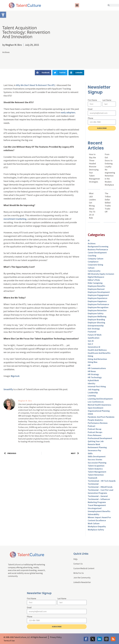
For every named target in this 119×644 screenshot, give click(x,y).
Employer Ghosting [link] (96, 323)
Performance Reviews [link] (98, 423)
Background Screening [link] (98, 246)
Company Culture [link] (96, 259)
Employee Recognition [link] (98, 307)
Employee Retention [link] (97, 310)
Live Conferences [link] (96, 402)
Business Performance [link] (98, 249)
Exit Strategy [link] (94, 329)
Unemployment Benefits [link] (99, 511)
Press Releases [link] (95, 435)
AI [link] (89, 240)
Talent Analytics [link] (95, 469)
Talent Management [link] (97, 472)
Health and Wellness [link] (97, 350)
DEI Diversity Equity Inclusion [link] (101, 274)
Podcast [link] (92, 426)
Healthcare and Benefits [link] (99, 353)
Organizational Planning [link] (99, 411)
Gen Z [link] (90, 344)
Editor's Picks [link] (94, 280)
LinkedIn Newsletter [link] (82, 582)
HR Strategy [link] (93, 374)
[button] (77, 5)
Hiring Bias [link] (93, 362)
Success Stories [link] (95, 459)
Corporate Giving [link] (95, 265)
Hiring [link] (90, 356)
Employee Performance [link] (98, 304)
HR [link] (89, 365)
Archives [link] (6, 52)
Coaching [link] (92, 256)
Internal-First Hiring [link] (97, 386)
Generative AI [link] (94, 347)
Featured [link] (92, 332)
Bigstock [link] (15, 376)
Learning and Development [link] (100, 399)
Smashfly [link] (8, 389)
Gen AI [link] (91, 341)
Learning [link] (92, 396)
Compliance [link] (93, 262)
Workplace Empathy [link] (97, 526)
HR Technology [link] (95, 377)
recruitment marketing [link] (15, 219)
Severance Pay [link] (94, 450)
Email (90, 109)
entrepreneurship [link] (96, 326)
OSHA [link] (90, 414)
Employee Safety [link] (96, 313)
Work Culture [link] (94, 523)
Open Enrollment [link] (96, 408)
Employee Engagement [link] (98, 295)
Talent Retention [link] (96, 475)
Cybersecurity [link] (94, 271)
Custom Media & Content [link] (84, 568)
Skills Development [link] (97, 456)
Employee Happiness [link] (97, 301)
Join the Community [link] (82, 578)
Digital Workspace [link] (96, 277)
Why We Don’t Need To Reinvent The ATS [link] (35, 85)
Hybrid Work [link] (93, 380)
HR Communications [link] (97, 368)
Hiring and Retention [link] (97, 359)
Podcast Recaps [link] (95, 432)
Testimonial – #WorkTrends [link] (100, 487)
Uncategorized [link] (95, 508)
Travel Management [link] (97, 505)
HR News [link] (92, 371)
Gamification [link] (94, 338)
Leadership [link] (93, 393)
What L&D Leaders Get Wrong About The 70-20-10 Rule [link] (92, 206)
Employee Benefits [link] (96, 286)
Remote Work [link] (94, 444)
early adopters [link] (68, 112)
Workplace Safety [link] (96, 530)
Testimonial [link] (93, 484)
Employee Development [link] (99, 292)
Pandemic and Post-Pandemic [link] (101, 417)
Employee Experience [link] (98, 298)
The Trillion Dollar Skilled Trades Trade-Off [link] (108, 203)
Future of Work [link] (95, 335)
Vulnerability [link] (94, 514)
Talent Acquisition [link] (96, 466)
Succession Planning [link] (97, 463)
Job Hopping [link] (94, 389)
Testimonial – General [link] (98, 496)
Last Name (107, 100)
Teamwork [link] (93, 478)
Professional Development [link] (100, 438)
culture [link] (91, 268)
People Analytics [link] (95, 420)
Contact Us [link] (78, 564)
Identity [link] (92, 383)
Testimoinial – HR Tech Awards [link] (102, 481)
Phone (90, 118)
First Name (92, 100)
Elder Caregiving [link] (95, 283)
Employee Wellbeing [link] (97, 316)
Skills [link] (90, 453)
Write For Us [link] (79, 573)
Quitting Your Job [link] (96, 441)
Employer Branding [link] (96, 319)
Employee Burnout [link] (96, 289)
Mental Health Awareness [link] (99, 405)
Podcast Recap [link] (95, 429)
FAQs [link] (75, 559)
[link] (3, 15)
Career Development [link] (97, 253)
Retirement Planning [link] (97, 447)
